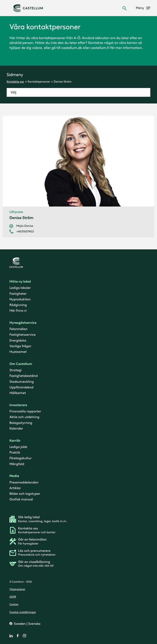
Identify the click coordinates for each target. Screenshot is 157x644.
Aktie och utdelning (24, 417)
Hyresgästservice (23, 323)
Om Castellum (21, 364)
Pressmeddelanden (24, 483)
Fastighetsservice (22, 335)
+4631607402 (25, 232)
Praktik (15, 453)
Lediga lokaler (20, 288)
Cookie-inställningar (23, 612)
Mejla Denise (25, 226)
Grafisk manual (21, 499)
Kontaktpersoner (39, 82)
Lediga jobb (18, 447)
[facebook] (18, 636)
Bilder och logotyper (25, 494)
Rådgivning (18, 305)
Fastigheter (18, 294)
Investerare (18, 405)
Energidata (18, 341)
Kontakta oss (15, 82)
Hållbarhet (18, 393)
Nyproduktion (20, 299)
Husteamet (18, 352)
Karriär (15, 441)
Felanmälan (18, 329)
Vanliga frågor (20, 346)
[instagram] (24, 636)
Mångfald (17, 464)
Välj (13, 92)
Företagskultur (20, 458)
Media (14, 476)
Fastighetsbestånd (24, 376)
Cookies (14, 604)
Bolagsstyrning (21, 423)
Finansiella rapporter (25, 411)
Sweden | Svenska (27, 624)
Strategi (15, 370)
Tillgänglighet (17, 589)
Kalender (16, 429)
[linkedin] (11, 636)
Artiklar (15, 488)
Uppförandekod (21, 387)
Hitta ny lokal (20, 282)
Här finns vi (18, 311)
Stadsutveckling (22, 382)
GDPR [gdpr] (13, 597)
